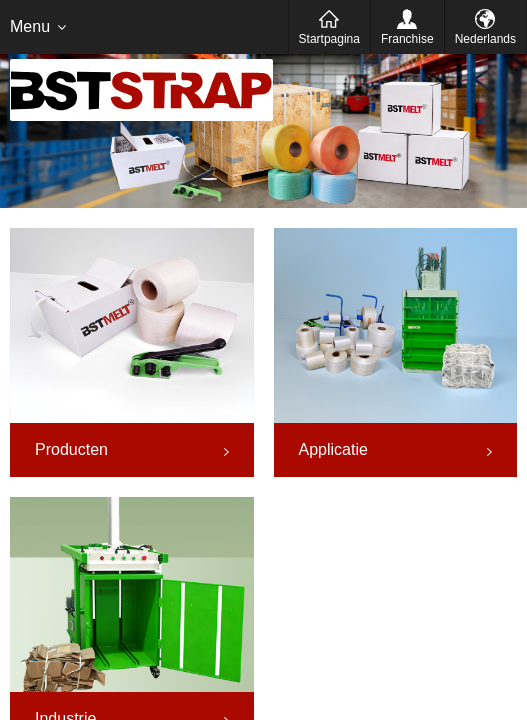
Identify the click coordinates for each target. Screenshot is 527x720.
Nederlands (485, 39)
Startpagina (329, 39)
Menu (30, 26)
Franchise (407, 39)
